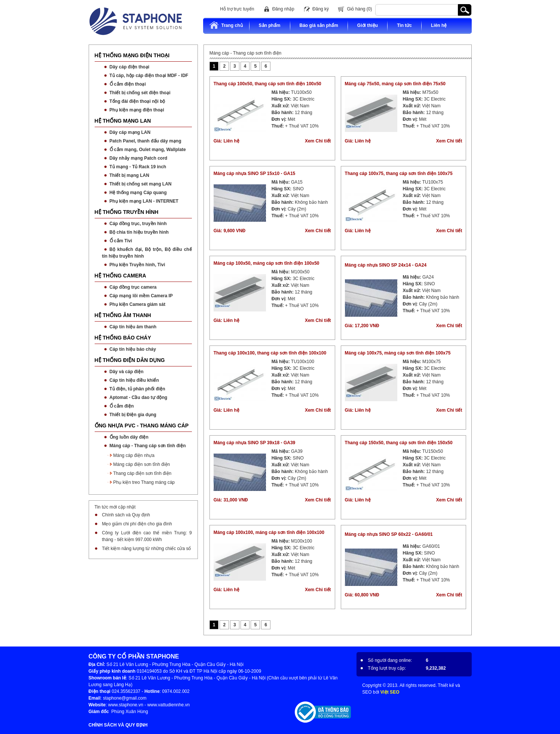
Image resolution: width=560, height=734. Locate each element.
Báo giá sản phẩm (319, 25)
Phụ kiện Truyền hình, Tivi (137, 265)
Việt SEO (390, 692)
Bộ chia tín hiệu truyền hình (139, 232)
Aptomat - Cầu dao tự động (139, 397)
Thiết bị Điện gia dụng (133, 415)
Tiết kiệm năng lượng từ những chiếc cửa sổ (147, 549)
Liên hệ (439, 25)
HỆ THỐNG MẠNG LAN (123, 121)
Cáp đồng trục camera (133, 287)
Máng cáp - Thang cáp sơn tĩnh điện (148, 446)
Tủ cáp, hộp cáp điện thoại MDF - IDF (149, 76)
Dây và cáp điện (127, 372)
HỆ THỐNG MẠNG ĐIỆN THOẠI (132, 55)
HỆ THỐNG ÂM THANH (123, 315)
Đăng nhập (283, 9)
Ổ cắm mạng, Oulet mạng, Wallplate (148, 150)
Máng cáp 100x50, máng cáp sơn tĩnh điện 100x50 (267, 263)
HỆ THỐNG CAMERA (120, 276)
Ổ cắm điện (122, 406)
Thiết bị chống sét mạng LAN (141, 184)
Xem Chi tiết (318, 141)
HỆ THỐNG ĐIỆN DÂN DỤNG (130, 360)
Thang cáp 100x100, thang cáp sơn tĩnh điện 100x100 (270, 353)
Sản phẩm (270, 25)
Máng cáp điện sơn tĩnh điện (142, 464)
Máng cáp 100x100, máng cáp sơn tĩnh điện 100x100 (269, 532)
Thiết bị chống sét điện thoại (140, 93)
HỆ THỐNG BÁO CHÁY (123, 338)
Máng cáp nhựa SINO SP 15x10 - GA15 (255, 173)
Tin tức (404, 25)
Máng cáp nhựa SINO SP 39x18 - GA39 (255, 443)
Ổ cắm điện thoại (128, 84)
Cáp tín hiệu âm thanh (133, 327)
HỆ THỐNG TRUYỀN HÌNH (127, 212)
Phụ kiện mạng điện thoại (137, 110)
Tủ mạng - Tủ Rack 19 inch (138, 167)
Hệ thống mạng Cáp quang (138, 193)
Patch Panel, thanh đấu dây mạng (146, 141)
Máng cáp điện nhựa (134, 455)
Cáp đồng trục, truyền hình (138, 224)
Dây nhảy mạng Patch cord (139, 158)
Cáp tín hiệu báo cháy (133, 349)
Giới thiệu (368, 25)
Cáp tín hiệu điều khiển (134, 380)
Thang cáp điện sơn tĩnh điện (143, 473)
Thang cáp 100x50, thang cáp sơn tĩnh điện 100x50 (267, 84)
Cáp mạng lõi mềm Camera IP (141, 296)
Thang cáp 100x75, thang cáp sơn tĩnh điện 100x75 (399, 173)
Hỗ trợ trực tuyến (237, 9)
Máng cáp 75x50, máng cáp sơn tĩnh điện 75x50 (395, 84)
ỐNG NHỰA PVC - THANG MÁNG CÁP (142, 426)
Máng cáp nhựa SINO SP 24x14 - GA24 (386, 265)
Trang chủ (226, 25)
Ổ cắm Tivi (121, 241)
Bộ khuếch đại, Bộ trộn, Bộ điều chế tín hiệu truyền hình (147, 253)
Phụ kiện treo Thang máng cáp (144, 482)
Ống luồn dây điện (129, 437)
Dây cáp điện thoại (130, 67)
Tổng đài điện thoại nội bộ (137, 101)
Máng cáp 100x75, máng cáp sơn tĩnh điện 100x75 (398, 353)
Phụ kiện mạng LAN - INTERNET (144, 201)
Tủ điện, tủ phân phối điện (137, 389)
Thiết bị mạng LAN (129, 175)
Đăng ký (321, 9)
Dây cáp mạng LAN (130, 132)
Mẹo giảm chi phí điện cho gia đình (137, 524)
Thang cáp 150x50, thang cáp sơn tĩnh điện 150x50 (399, 443)
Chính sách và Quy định (126, 515)
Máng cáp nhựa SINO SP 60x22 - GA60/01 (389, 534)
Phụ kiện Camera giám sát (137, 304)
